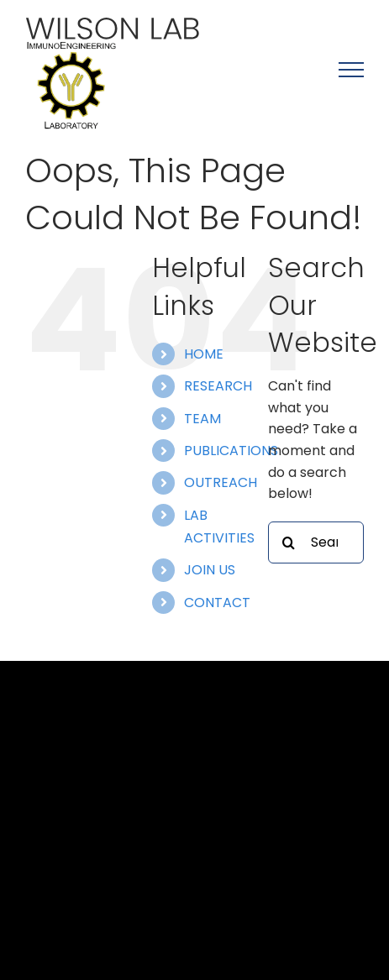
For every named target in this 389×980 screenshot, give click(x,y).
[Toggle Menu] (351, 70)
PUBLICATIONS (231, 451)
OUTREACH (221, 482)
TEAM (202, 419)
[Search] (289, 542)
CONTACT (217, 603)
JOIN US (210, 570)
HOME (204, 354)
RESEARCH (218, 386)
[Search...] (316, 542)
